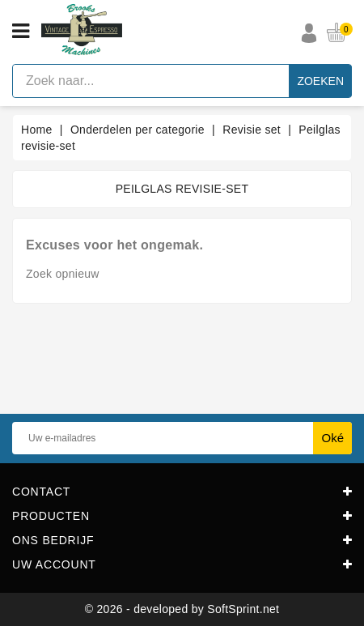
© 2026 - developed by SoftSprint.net (182, 609)
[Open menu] (21, 32)
